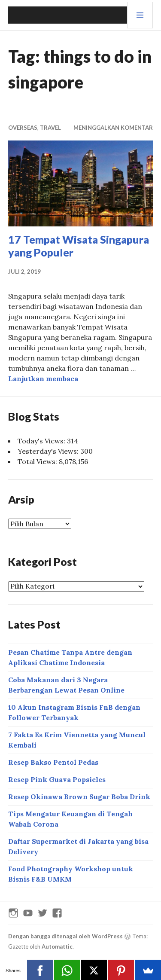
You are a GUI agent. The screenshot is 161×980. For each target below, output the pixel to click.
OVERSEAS (23, 128)
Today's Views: (42, 441)
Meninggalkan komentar (113, 128)
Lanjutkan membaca (43, 379)
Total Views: (38, 461)
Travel (50, 128)
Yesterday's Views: (49, 451)
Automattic (57, 946)
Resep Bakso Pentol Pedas (53, 762)
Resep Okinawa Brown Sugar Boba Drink (79, 797)
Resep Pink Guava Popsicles (57, 779)
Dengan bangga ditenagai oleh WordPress (65, 936)
